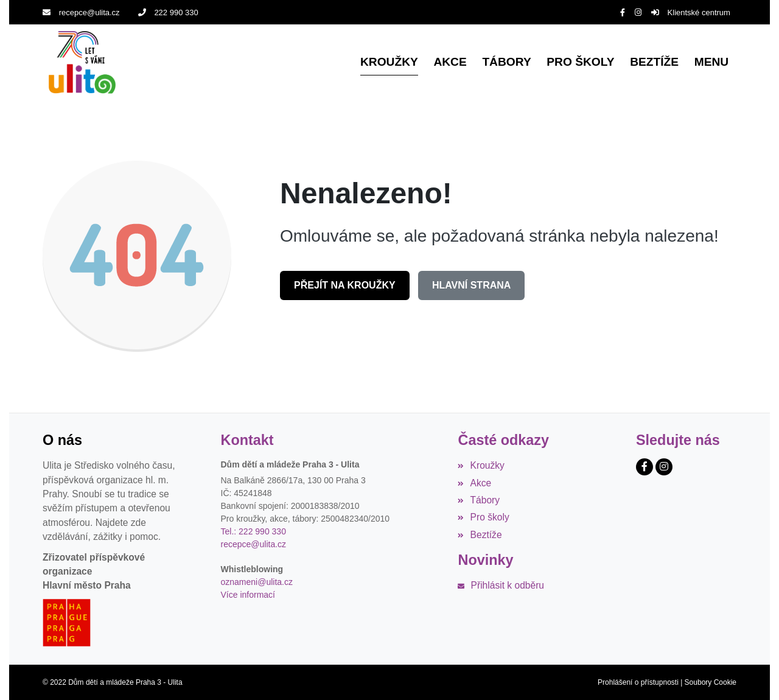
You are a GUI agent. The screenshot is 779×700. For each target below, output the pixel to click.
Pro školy (483, 517)
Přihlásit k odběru (501, 585)
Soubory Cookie (711, 682)
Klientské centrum (691, 12)
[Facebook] (623, 12)
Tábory (479, 500)
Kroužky (481, 465)
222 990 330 (168, 12)
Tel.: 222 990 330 (253, 531)
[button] (711, 62)
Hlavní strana (471, 285)
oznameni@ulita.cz (257, 582)
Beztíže (480, 534)
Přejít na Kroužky (345, 285)
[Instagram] (638, 12)
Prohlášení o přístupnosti (638, 682)
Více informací (248, 595)
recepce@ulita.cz (81, 12)
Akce (474, 482)
